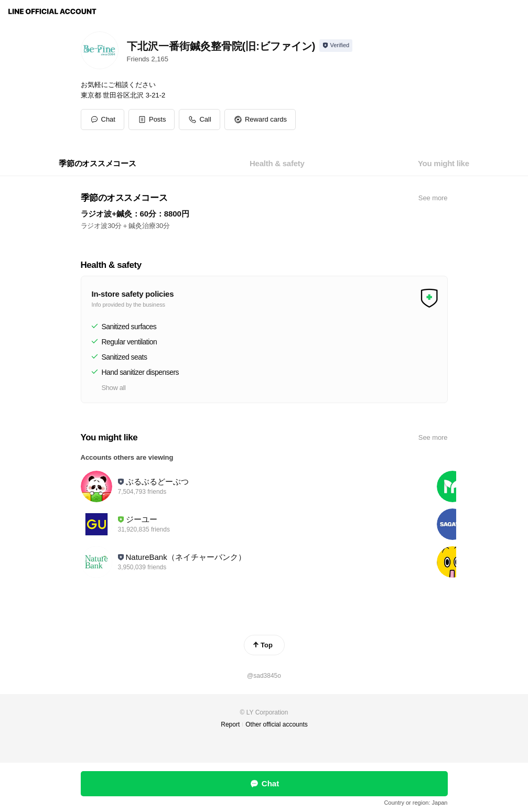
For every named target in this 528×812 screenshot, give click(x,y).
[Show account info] (336, 46)
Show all (114, 388)
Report (230, 724)
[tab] (98, 164)
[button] (152, 120)
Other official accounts (277, 724)
